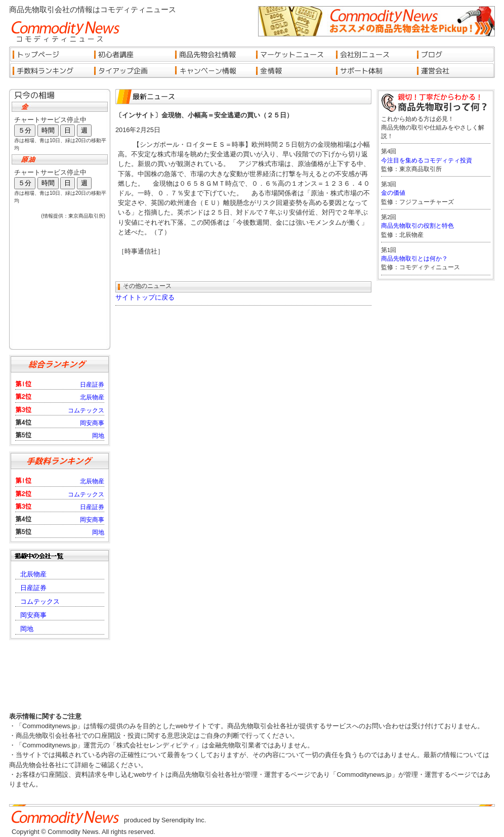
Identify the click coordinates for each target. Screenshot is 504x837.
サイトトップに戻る (145, 297)
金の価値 (393, 193)
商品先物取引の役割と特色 (417, 226)
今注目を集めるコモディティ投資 (427, 160)
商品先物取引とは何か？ (414, 259)
